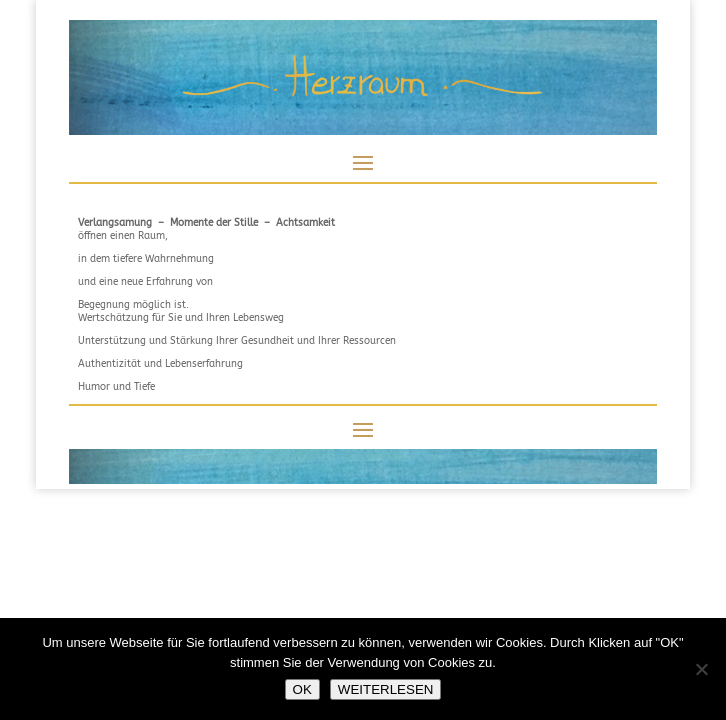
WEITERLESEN (386, 689)
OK (302, 689)
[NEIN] (701, 669)
